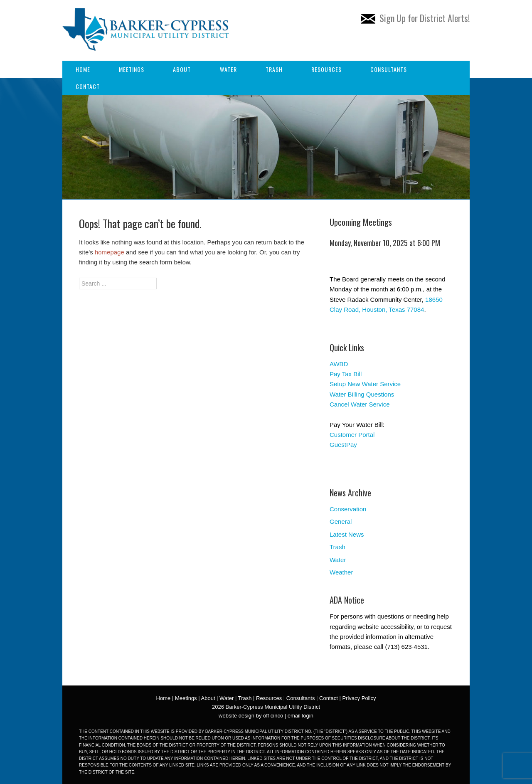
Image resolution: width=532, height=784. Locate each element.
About (182, 69)
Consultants (389, 69)
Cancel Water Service (360, 404)
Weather (341, 572)
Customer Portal (352, 435)
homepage (110, 252)
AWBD (339, 364)
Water (228, 69)
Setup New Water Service (365, 384)
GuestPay (343, 445)
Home (83, 69)
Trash (274, 69)
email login (300, 716)
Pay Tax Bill (346, 374)
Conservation (348, 509)
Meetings (132, 69)
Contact (88, 86)
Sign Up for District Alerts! (415, 18)
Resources (326, 69)
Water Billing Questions (362, 394)
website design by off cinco (251, 716)
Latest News (347, 534)
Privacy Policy (359, 698)
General (341, 521)
